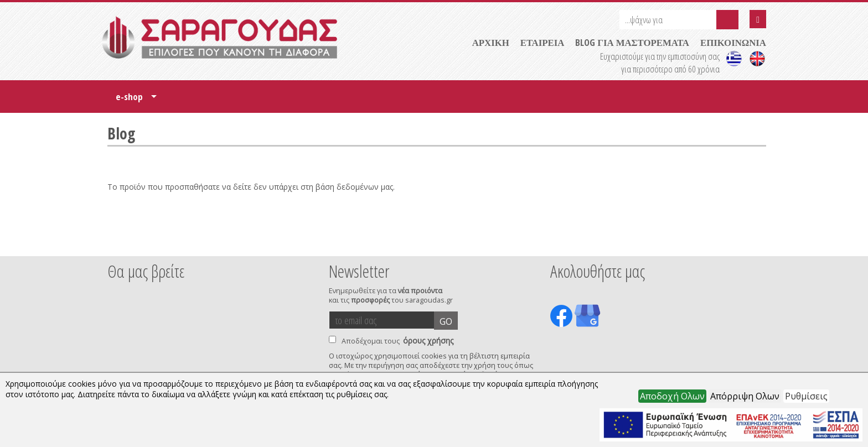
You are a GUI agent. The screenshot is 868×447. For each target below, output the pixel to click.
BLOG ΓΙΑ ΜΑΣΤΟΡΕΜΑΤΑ (632, 42)
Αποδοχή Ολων (672, 396)
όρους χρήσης (428, 341)
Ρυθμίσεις (806, 396)
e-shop (136, 100)
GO (446, 321)
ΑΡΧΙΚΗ (491, 42)
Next (749, 241)
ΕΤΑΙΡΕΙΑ (542, 42)
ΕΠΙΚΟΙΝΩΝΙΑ (733, 42)
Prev (113, 241)
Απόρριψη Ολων (745, 396)
